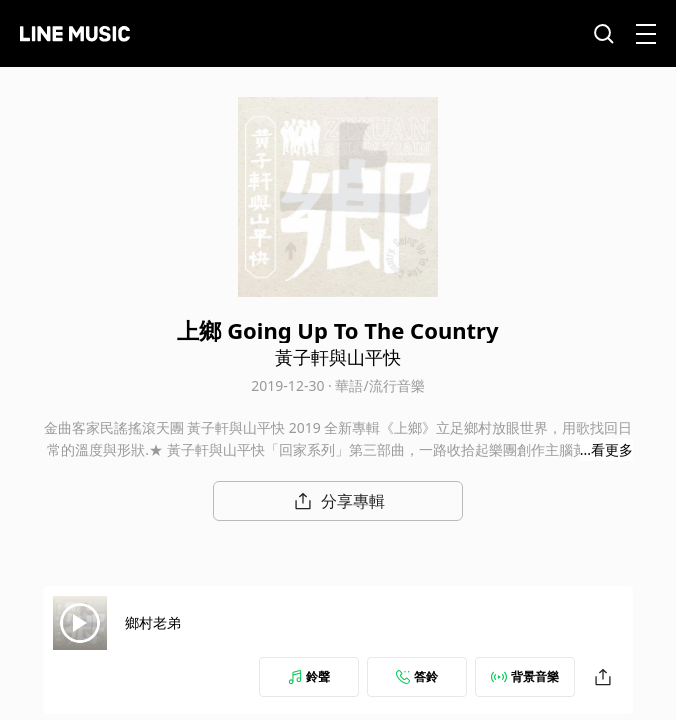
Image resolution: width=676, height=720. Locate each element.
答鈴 (417, 676)
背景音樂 (525, 676)
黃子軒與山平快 (338, 357)
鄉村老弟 (153, 622)
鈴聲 (309, 676)
